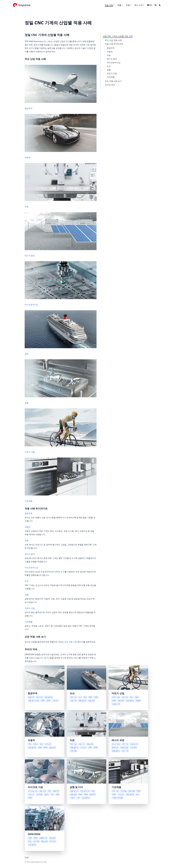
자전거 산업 (112, 73)
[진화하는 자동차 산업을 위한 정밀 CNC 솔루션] (45, 735)
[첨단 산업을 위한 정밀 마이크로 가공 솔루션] (45, 782)
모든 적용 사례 (71, 642)
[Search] (156, 5)
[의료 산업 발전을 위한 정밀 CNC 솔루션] (87, 735)
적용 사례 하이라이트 (114, 44)
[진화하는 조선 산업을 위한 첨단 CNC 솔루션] (87, 688)
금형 (109, 70)
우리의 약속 (110, 85)
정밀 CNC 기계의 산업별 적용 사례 (118, 36)
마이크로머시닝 (114, 63)
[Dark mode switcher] (160, 5)
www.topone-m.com (39, 862)
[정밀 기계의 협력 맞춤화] (45, 829)
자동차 (110, 52)
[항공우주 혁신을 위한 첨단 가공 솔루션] (45, 688)
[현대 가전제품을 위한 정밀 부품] (128, 782)
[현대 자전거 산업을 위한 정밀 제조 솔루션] (128, 688)
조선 (109, 66)
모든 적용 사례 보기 (113, 81)
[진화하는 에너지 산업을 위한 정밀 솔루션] (128, 735)
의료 (109, 55)
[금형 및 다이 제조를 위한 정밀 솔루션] (87, 782)
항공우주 (111, 48)
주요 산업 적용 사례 (113, 40)
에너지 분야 (112, 59)
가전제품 (111, 77)
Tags (27, 857)
